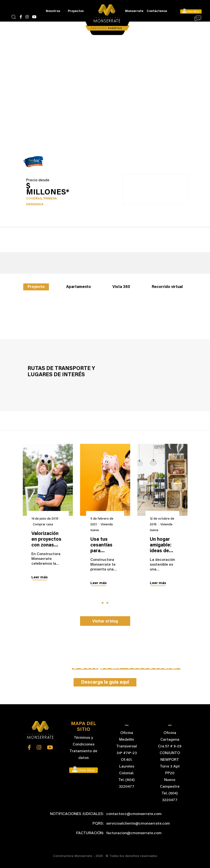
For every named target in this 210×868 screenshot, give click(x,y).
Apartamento (79, 287)
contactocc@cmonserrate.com (134, 814)
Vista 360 (121, 287)
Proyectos (76, 11)
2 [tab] (107, 603)
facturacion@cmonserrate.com (134, 833)
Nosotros (53, 11)
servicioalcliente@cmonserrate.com (138, 824)
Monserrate (134, 11)
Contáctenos (157, 11)
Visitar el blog (105, 622)
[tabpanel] (48, 517)
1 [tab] (103, 603)
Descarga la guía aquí (105, 682)
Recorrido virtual (167, 287)
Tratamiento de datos (83, 755)
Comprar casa (43, 525)
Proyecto (36, 287)
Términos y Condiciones (84, 741)
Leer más (40, 578)
